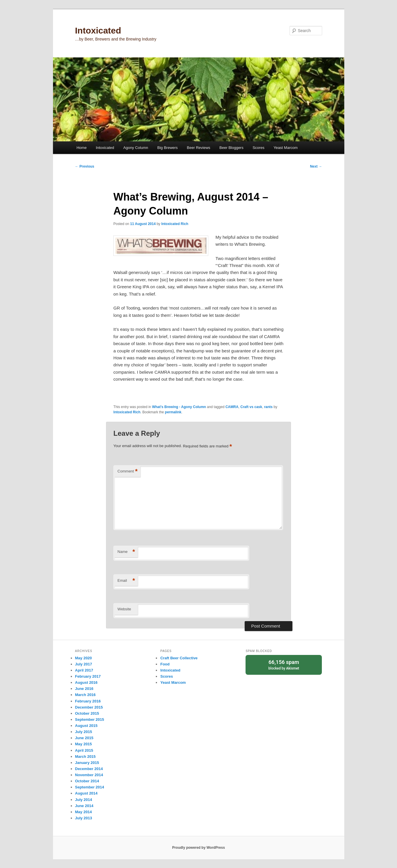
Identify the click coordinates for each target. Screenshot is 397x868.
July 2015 (84, 732)
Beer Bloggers (231, 148)
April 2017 (84, 670)
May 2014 (84, 812)
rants (268, 407)
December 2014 (89, 769)
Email (126, 581)
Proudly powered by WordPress (199, 848)
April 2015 (84, 750)
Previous (85, 166)
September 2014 (90, 787)
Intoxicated (98, 30)
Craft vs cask (251, 407)
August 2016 (86, 682)
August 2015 (86, 726)
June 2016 (84, 689)
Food (165, 664)
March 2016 (85, 695)
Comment (127, 471)
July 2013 (84, 818)
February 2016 (88, 701)
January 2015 (87, 763)
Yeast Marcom (286, 148)
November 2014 (89, 775)
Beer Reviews (199, 148)
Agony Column (136, 148)
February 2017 (88, 676)
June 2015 (84, 738)
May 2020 (84, 658)
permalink (173, 412)
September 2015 (90, 719)
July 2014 (84, 800)
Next (316, 166)
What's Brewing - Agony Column (179, 407)
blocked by (284, 664)
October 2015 (87, 713)
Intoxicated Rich (175, 224)
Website (124, 609)
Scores (258, 148)
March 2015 (85, 757)
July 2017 (84, 664)
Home (82, 148)
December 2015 (89, 707)
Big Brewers (167, 148)
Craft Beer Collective (179, 658)
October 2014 (87, 781)
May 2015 (84, 744)
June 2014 (84, 806)
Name (126, 552)
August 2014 (86, 793)
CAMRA (232, 407)
